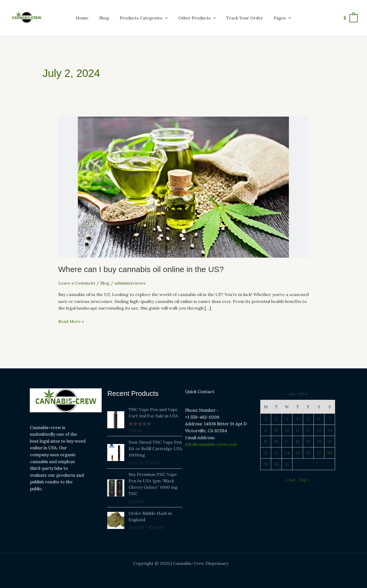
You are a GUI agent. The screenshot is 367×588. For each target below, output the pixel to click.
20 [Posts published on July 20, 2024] (319, 441)
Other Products (197, 18)
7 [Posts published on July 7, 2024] (329, 419)
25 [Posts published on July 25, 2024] (298, 453)
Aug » (304, 480)
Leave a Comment (77, 283)
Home (82, 18)
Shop (104, 18)
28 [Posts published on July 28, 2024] (329, 453)
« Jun (290, 480)
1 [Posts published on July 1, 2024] (266, 419)
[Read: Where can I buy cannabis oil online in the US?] (184, 187)
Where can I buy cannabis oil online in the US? (141, 269)
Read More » (71, 321)
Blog (105, 283)
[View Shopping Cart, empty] (350, 18)
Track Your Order (245, 18)
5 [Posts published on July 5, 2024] (308, 419)
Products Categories (144, 18)
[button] (165, 18)
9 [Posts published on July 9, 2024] (276, 430)
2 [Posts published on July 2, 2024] (276, 419)
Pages (282, 18)
